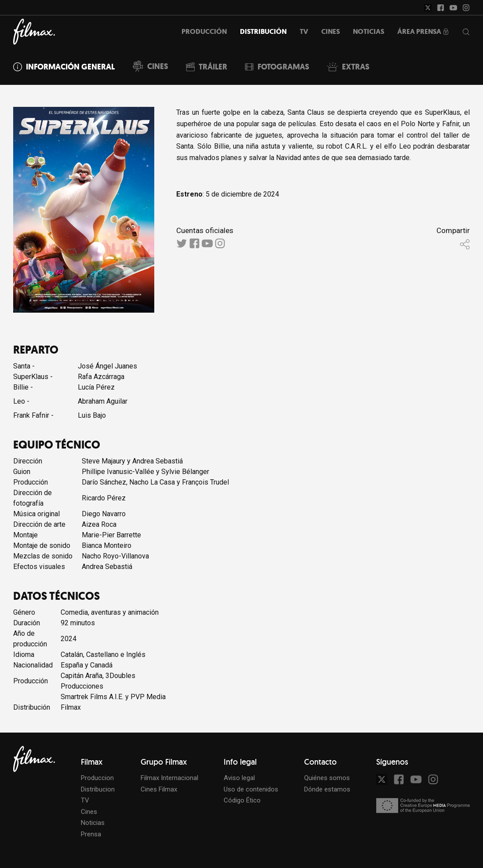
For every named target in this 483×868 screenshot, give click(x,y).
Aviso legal (239, 778)
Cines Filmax (159, 789)
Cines (89, 812)
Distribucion (98, 789)
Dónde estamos (327, 789)
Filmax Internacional (169, 778)
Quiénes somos (327, 778)
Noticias (93, 823)
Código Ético (242, 800)
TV (85, 800)
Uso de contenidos (251, 789)
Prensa (91, 834)
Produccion (97, 778)
